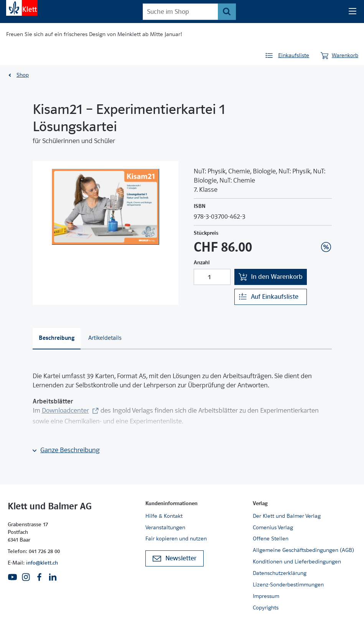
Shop (23, 75)
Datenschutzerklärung (280, 573)
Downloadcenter (65, 411)
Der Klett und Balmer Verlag (287, 516)
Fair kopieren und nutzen (176, 538)
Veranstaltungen (165, 527)
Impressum (266, 596)
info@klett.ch (42, 563)
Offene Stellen (271, 538)
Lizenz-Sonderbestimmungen (288, 585)
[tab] (57, 339)
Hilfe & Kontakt (164, 516)
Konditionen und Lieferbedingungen (297, 561)
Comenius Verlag (273, 527)
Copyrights (266, 608)
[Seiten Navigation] (352, 12)
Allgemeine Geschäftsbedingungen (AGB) (303, 550)
